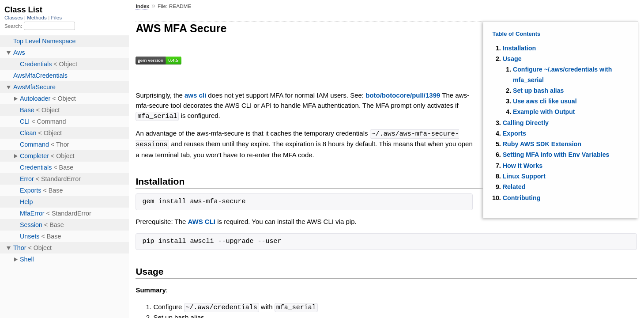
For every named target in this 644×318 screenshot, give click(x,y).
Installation (519, 48)
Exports (514, 133)
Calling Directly (526, 123)
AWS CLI (202, 220)
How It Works (523, 166)
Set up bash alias (539, 91)
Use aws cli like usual (545, 101)
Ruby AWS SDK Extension (542, 144)
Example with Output (544, 112)
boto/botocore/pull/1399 (403, 95)
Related (514, 187)
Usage (512, 59)
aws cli (195, 95)
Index (142, 6)
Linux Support (524, 176)
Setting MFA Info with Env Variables (556, 155)
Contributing (522, 198)
